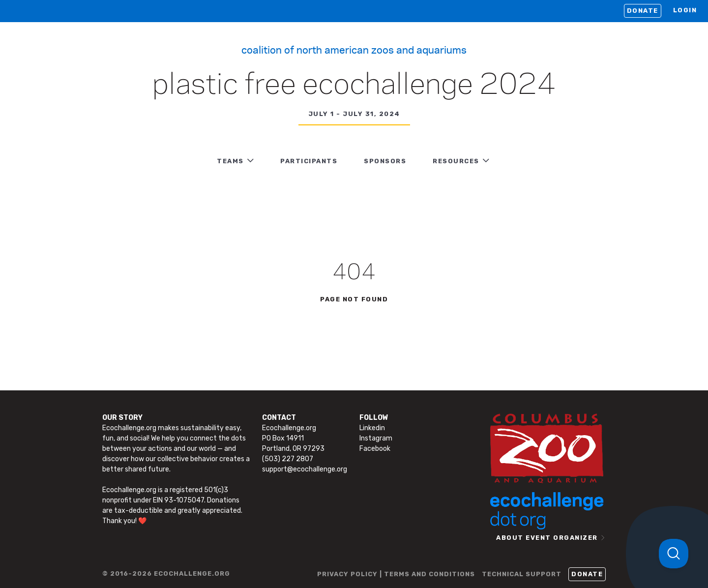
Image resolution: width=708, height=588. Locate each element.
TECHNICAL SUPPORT (522, 574)
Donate (643, 11)
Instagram (376, 438)
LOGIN (685, 10)
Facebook (375, 449)
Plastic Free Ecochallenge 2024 (354, 86)
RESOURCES (456, 161)
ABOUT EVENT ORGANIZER (547, 538)
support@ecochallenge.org (305, 469)
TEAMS (230, 161)
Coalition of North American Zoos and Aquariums (354, 49)
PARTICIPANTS (309, 161)
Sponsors (385, 161)
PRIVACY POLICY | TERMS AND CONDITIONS (396, 574)
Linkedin (372, 428)
